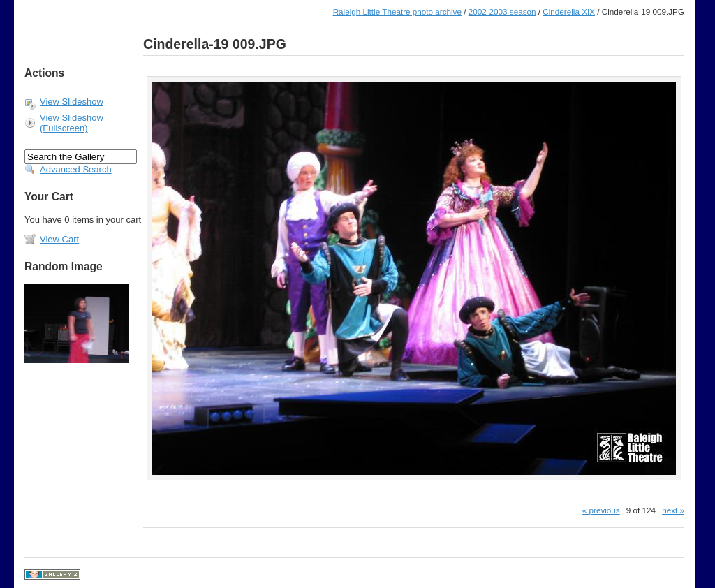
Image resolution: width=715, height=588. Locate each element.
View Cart (59, 239)
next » (673, 510)
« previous (601, 510)
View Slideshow (72, 102)
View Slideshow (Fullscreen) (72, 123)
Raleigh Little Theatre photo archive (397, 12)
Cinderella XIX (569, 12)
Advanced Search (76, 169)
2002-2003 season (502, 12)
